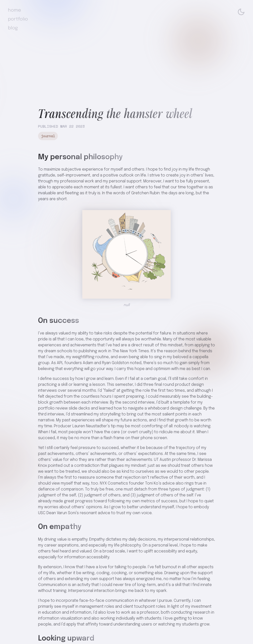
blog (13, 28)
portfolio (18, 19)
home (14, 10)
